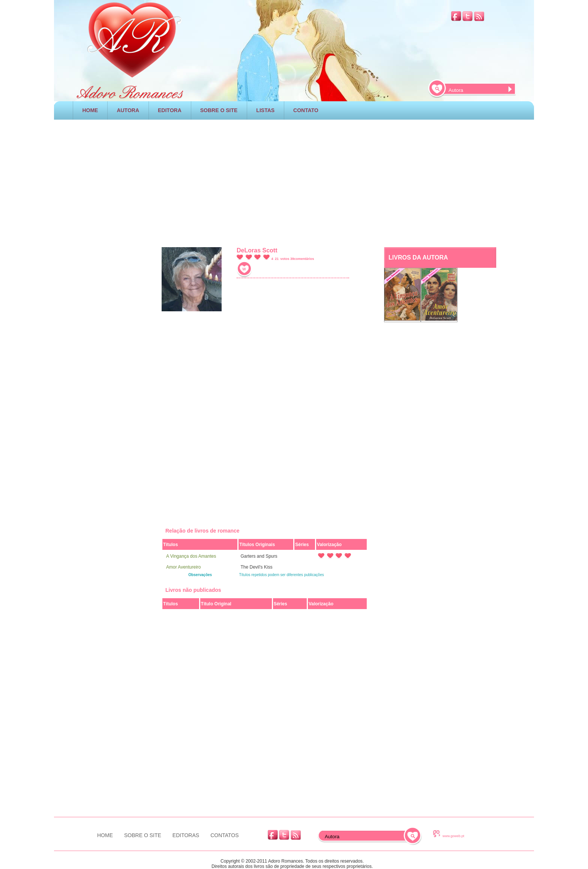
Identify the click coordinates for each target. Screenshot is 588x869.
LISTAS (265, 110)
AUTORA (128, 110)
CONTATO (306, 110)
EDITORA (170, 110)
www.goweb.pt (453, 836)
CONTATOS (224, 835)
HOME (90, 110)
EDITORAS (186, 835)
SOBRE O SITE (219, 110)
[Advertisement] (294, 182)
